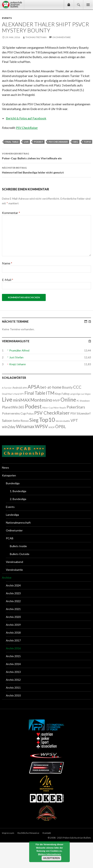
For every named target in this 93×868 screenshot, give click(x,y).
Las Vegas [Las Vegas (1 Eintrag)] (86, 394)
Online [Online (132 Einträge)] (68, 400)
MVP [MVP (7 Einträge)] (56, 400)
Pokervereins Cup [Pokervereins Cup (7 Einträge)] (14, 413)
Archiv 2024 (13, 585)
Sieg (76, 142)
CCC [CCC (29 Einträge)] (77, 387)
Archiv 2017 (13, 640)
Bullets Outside (20, 554)
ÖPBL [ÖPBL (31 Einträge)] (61, 427)
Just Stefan (16, 357)
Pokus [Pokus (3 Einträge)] (30, 414)
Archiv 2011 (13, 688)
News (6, 467)
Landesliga (12, 515)
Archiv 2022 (13, 601)
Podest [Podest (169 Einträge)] (33, 406)
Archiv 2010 (13, 695)
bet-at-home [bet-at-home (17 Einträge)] (51, 387)
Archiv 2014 (13, 664)
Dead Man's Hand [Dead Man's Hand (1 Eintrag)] (11, 394)
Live (26, 142)
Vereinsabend (14, 562)
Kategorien (9, 475)
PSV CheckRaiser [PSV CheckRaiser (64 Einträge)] (52, 413)
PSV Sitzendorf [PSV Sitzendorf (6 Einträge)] (80, 413)
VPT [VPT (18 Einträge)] (74, 420)
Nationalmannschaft (18, 523)
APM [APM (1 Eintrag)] (25, 388)
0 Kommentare (62, 37)
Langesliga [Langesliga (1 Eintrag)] (75, 394)
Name (7, 263)
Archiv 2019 (13, 625)
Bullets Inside (18, 546)
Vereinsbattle (14, 570)
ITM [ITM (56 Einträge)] (50, 393)
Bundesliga (13, 483)
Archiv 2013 (13, 672)
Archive (7, 578)
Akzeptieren (52, 858)
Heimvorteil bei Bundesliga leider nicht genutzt (46, 170)
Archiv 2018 (13, 633)
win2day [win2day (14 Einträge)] (9, 427)
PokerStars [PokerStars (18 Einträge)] (76, 407)
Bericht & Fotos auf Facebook (26, 118)
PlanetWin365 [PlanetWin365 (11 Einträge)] (13, 407)
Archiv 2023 (13, 593)
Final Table (12, 142)
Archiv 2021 (13, 609)
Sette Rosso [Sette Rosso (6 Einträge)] (21, 421)
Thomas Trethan (36, 37)
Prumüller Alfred (19, 350)
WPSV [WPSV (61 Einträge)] (41, 426)
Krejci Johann (18, 364)
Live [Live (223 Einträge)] (7, 399)
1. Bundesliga (18, 491)
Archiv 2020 (13, 617)
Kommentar (11, 213)
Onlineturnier (14, 530)
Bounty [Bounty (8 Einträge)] (67, 387)
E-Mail (8, 280)
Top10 (87, 142)
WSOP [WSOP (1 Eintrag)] (52, 427)
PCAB (10, 538)
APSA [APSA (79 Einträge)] (34, 387)
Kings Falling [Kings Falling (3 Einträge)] (62, 394)
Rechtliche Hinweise (28, 833)
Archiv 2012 (13, 680)
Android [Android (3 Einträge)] (17, 388)
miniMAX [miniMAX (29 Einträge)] (21, 400)
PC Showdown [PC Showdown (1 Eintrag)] (83, 401)
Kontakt (47, 833)
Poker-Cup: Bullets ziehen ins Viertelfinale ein (46, 156)
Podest (39, 142)
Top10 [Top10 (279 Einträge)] (47, 420)
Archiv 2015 (13, 656)
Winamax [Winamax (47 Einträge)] (25, 426)
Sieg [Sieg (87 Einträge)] (34, 420)
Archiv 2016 (13, 648)
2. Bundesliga (18, 499)
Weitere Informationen (49, 854)
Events (7, 18)
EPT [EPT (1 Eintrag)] (22, 394)
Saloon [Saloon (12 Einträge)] (7, 421)
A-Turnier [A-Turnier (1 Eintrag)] (7, 388)
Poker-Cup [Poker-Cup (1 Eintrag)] (48, 408)
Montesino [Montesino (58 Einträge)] (41, 400)
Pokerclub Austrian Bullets (13, 5)
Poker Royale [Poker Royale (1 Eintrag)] (60, 408)
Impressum (8, 833)
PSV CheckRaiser (27, 128)
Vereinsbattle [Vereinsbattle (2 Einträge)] (63, 421)
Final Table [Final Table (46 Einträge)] (35, 393)
